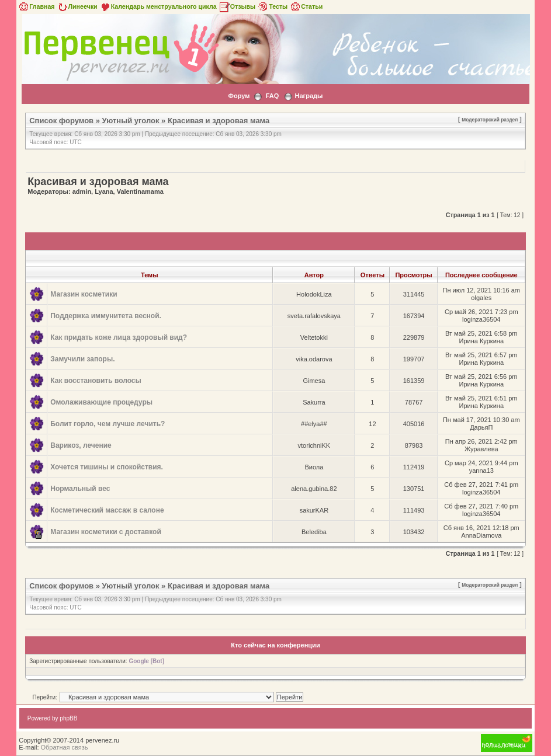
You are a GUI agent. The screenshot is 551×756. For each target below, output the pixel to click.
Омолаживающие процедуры (101, 402)
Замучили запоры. (82, 359)
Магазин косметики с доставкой (106, 532)
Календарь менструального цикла (158, 6)
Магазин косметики (84, 294)
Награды (309, 96)
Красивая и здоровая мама (219, 121)
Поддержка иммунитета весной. (106, 316)
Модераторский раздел (490, 120)
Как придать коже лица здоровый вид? (119, 337)
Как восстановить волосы (96, 381)
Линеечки (77, 6)
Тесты (272, 6)
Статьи (306, 6)
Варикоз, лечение (81, 445)
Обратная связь (65, 747)
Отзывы (237, 6)
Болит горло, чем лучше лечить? (108, 424)
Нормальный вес (80, 489)
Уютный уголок (131, 121)
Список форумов (61, 121)
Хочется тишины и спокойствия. (107, 467)
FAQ (273, 96)
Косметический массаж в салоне (107, 510)
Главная (36, 6)
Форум (239, 96)
